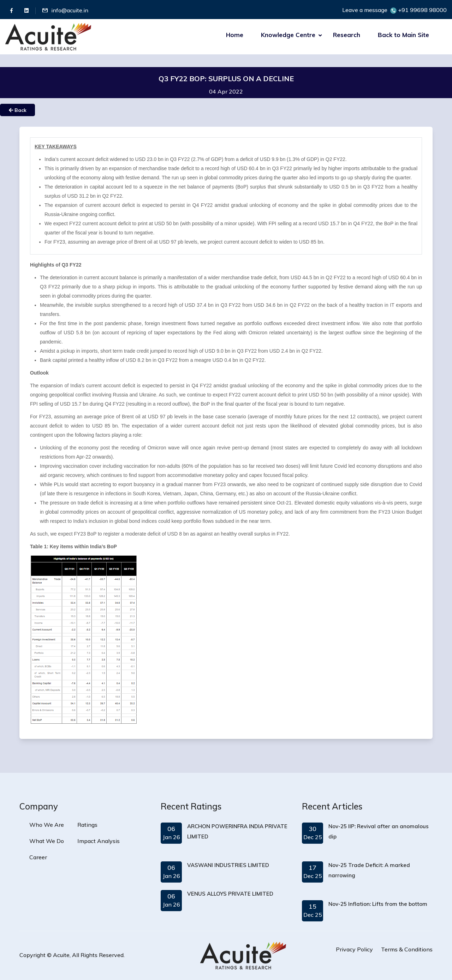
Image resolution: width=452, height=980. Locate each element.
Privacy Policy (354, 949)
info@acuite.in (70, 10)
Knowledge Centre (288, 35)
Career (38, 857)
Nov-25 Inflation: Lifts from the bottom (378, 904)
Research (347, 35)
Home (235, 35)
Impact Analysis (99, 841)
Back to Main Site (403, 35)
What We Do (47, 841)
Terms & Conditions (407, 949)
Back (18, 110)
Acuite (61, 955)
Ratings (87, 825)
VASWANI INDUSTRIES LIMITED (228, 865)
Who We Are (47, 825)
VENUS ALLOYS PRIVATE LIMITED (230, 894)
